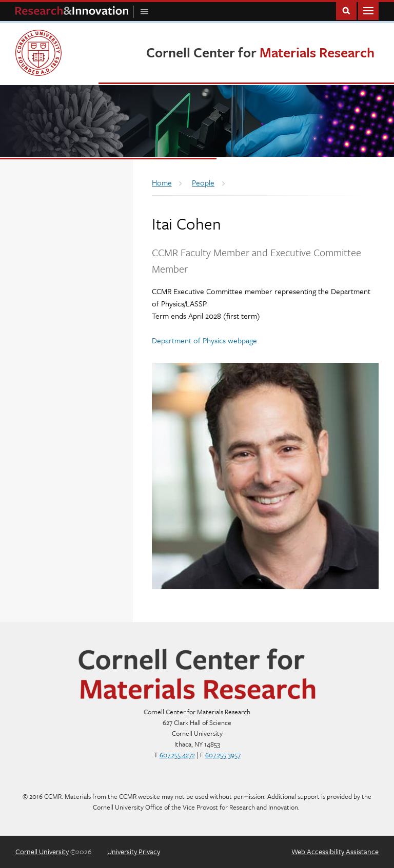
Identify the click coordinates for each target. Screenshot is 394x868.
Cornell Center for (260, 52)
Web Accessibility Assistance (335, 851)
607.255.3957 (223, 755)
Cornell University (42, 851)
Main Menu (368, 10)
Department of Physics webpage (204, 340)
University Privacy (134, 851)
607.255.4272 (177, 755)
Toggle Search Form (346, 10)
